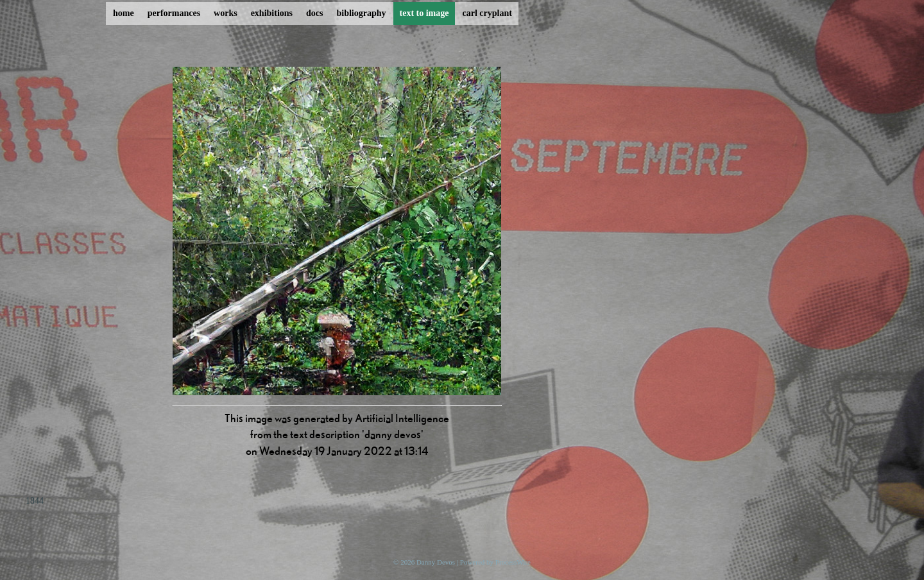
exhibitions (272, 13)
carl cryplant (487, 13)
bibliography (361, 13)
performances (174, 13)
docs (314, 13)
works (226, 13)
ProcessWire (513, 562)
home (124, 13)
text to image (424, 13)
